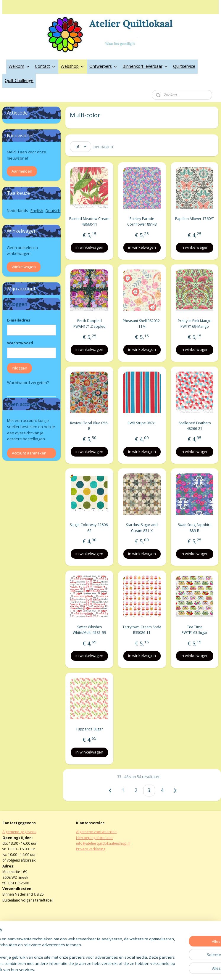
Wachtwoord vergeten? (28, 383)
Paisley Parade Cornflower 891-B (142, 221)
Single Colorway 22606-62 (89, 528)
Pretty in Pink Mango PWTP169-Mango (195, 324)
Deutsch (53, 211)
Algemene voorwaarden (96, 832)
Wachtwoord (20, 343)
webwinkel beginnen (126, 969)
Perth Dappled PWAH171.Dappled (89, 324)
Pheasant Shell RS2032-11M (142, 324)
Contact (45, 66)
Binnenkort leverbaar (145, 66)
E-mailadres (19, 320)
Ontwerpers (104, 66)
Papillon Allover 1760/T (195, 219)
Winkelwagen (24, 267)
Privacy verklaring (91, 849)
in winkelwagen (89, 247)
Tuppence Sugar (89, 729)
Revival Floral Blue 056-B (89, 425)
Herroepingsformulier (95, 838)
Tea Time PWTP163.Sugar (195, 630)
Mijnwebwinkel (178, 969)
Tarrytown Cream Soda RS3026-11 (142, 630)
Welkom (19, 66)
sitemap (91, 969)
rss (104, 969)
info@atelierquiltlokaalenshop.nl (103, 843)
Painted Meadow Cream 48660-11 (89, 221)
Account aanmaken (29, 453)
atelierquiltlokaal (95, 940)
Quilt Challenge (19, 80)
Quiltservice (184, 66)
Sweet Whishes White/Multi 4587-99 (89, 630)
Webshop (73, 66)
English (37, 211)
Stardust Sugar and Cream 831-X (142, 528)
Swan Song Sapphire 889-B (195, 528)
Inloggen (20, 368)
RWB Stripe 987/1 (142, 423)
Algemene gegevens (19, 832)
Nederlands (17, 211)
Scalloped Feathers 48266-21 (195, 425)
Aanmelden (22, 171)
